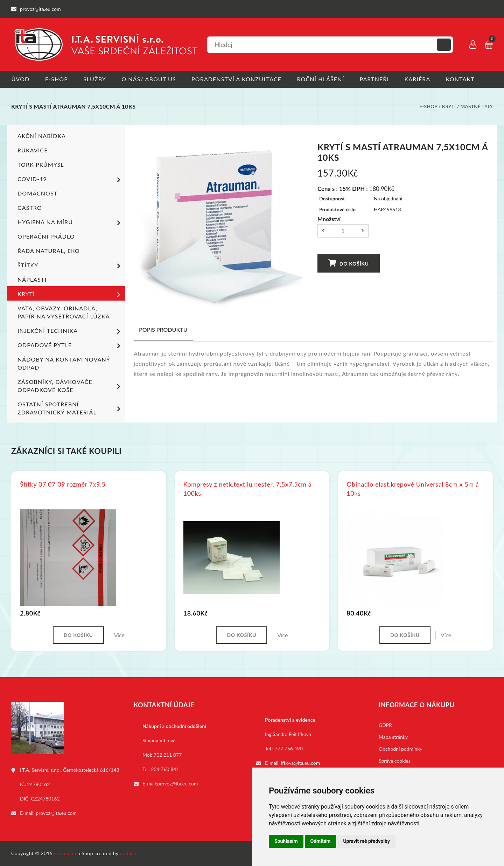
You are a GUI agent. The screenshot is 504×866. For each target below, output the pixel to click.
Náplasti (32, 279)
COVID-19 (70, 180)
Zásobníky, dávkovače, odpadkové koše (70, 386)
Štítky (70, 266)
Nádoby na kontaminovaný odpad (64, 363)
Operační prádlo (46, 236)
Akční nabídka (42, 136)
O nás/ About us (149, 79)
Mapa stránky (393, 737)
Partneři (376, 79)
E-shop (57, 79)
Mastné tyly (477, 106)
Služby (95, 79)
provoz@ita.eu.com (56, 813)
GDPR (385, 725)
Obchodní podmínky (401, 749)
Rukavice (33, 150)
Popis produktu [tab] (163, 329)
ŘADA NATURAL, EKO (49, 251)
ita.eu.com (66, 853)
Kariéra (419, 79)
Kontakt (462, 79)
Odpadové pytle (70, 346)
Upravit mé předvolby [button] (366, 841)
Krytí (449, 106)
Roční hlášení (321, 79)
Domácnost (37, 193)
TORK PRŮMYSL (41, 164)
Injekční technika (70, 331)
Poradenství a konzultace (237, 79)
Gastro (30, 208)
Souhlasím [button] (286, 841)
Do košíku (348, 263)
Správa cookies (395, 761)
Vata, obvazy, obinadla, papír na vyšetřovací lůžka (64, 312)
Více (119, 635)
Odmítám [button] (321, 841)
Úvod (20, 79)
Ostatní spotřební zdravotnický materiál (70, 408)
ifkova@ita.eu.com (301, 763)
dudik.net (131, 853)
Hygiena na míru (70, 223)
